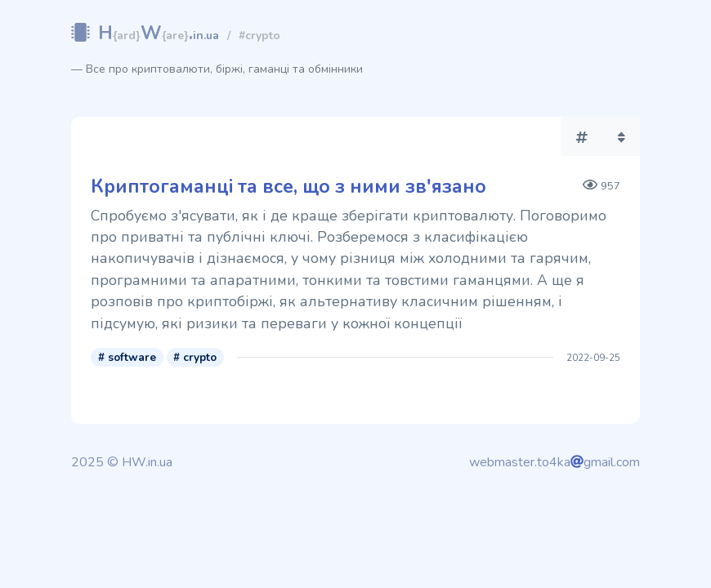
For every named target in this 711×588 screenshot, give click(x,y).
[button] (582, 136)
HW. (159, 33)
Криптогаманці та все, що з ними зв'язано (288, 187)
